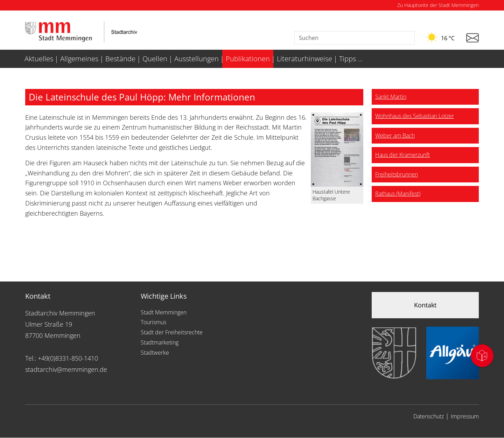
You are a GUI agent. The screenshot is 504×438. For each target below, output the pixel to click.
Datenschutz (429, 416)
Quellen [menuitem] (155, 59)
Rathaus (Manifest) (398, 194)
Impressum (465, 416)
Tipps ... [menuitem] (351, 59)
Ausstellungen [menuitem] (197, 59)
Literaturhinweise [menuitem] (304, 59)
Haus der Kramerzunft (402, 155)
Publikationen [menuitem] (248, 59)
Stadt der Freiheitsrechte (172, 332)
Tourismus (153, 322)
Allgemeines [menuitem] (79, 59)
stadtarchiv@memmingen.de (66, 369)
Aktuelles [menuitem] (39, 59)
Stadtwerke (155, 353)
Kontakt (425, 305)
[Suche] (355, 38)
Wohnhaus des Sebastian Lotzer (415, 116)
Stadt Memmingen (164, 312)
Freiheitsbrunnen (397, 174)
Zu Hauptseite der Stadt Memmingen (438, 5)
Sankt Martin (391, 97)
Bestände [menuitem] (120, 59)
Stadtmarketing (160, 342)
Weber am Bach (395, 135)
